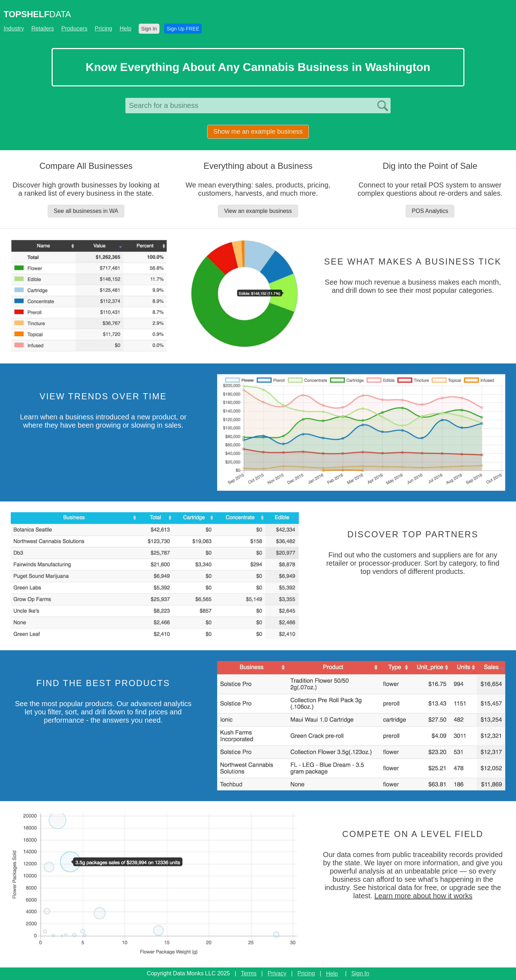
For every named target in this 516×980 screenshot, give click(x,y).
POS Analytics (430, 211)
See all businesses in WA (86, 211)
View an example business (258, 211)
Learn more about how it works (423, 896)
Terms (249, 973)
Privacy (277, 973)
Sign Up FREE (183, 29)
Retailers (42, 28)
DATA (37, 14)
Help (126, 28)
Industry (14, 28)
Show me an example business (258, 132)
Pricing (103, 28)
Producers (74, 28)
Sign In (149, 29)
